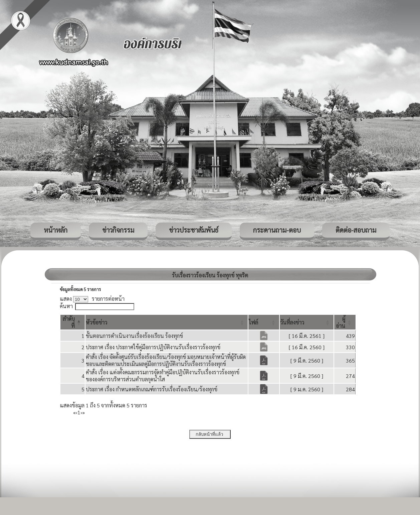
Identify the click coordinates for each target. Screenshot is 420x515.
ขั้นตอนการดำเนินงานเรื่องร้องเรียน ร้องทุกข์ (134, 336)
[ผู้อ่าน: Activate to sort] (345, 322)
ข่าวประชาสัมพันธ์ (194, 230)
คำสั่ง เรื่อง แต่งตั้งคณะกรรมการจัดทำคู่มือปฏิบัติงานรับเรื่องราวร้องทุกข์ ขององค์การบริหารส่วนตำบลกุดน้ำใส (163, 376)
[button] (96, 322)
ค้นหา (66, 306)
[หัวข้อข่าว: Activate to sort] (167, 322)
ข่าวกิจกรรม (118, 230)
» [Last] (83, 412)
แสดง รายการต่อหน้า (92, 299)
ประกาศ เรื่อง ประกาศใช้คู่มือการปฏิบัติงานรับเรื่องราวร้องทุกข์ (153, 347)
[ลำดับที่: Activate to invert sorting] (73, 322)
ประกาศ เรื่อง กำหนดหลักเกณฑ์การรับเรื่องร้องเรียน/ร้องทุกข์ (152, 389)
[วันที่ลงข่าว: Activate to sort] (307, 322)
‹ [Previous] (77, 412)
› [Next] (81, 412)
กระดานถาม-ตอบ (277, 230)
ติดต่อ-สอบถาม (356, 230)
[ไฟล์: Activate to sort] (264, 322)
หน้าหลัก (56, 230)
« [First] (74, 412)
